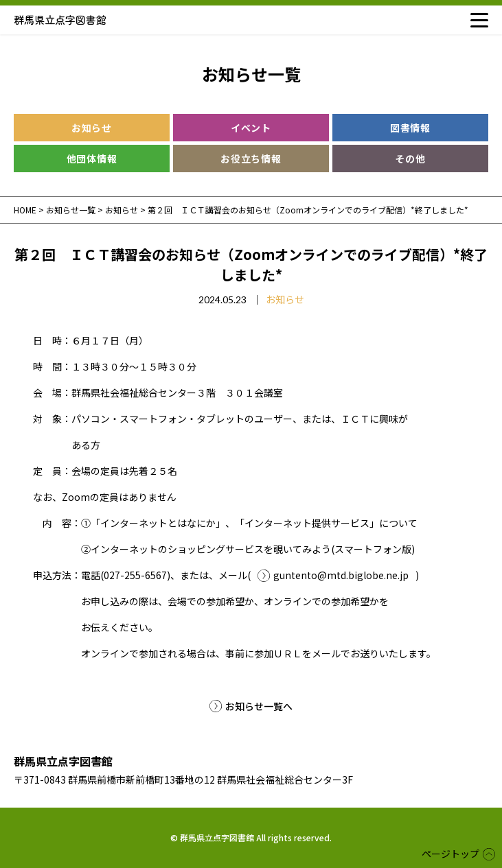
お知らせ (92, 128)
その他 (410, 159)
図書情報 (410, 128)
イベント (251, 128)
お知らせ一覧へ (259, 706)
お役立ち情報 (251, 159)
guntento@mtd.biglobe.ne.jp (341, 575)
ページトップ (450, 854)
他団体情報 (92, 159)
